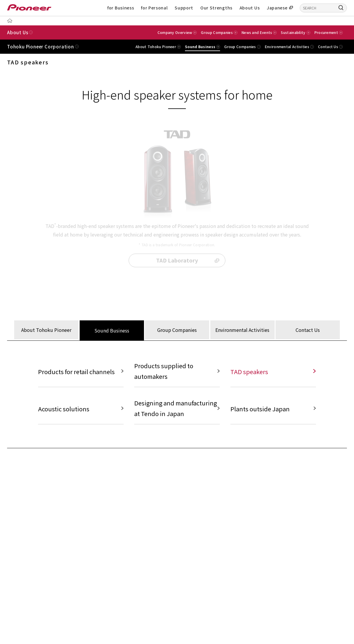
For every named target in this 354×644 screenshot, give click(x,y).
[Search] (341, 8)
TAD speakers (249, 372)
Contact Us (328, 47)
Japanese (277, 8)
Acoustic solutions (64, 409)
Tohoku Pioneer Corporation (41, 47)
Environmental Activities (287, 47)
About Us (250, 8)
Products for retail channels (76, 372)
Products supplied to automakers (164, 372)
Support (184, 8)
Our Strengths (216, 8)
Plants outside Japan (260, 409)
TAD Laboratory (177, 260)
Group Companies (240, 47)
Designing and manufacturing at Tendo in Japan (176, 409)
